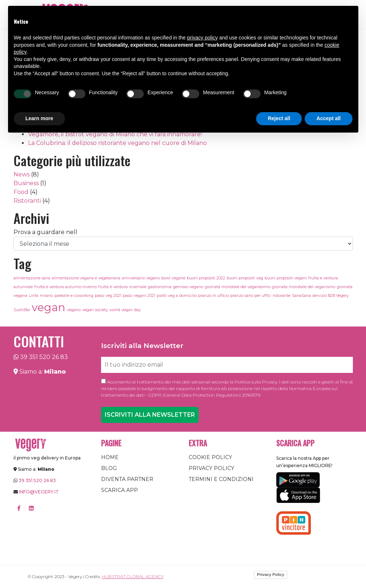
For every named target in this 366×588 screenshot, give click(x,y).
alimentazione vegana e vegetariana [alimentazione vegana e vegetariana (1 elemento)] (86, 278)
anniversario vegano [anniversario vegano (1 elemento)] (141, 278)
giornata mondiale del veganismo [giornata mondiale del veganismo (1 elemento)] (304, 287)
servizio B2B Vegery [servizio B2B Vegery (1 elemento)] (331, 296)
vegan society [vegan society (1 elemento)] (95, 310)
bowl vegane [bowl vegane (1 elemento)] (173, 278)
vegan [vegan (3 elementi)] (49, 307)
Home (110, 457)
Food (21, 192)
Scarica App (120, 490)
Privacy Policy (211, 468)
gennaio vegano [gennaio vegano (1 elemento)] (188, 287)
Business (26, 183)
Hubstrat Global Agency (133, 576)
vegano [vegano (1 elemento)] (74, 310)
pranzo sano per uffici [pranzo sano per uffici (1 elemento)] (251, 296)
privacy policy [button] (203, 38)
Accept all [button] (328, 118)
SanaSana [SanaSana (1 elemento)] (301, 296)
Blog (109, 468)
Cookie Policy (210, 457)
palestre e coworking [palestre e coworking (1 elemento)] (74, 296)
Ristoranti (27, 201)
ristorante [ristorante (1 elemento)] (282, 296)
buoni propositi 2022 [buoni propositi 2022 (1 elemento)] (206, 278)
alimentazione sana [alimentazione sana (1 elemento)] (32, 278)
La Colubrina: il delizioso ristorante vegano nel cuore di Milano (117, 143)
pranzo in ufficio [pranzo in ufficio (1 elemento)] (213, 296)
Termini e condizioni (221, 479)
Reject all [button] (279, 118)
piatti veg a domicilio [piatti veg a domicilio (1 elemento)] (177, 296)
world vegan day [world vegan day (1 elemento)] (125, 310)
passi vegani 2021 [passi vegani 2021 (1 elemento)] (139, 296)
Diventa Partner (127, 479)
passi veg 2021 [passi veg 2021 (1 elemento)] (108, 296)
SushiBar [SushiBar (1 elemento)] (22, 310)
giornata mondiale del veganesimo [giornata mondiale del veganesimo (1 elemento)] (238, 287)
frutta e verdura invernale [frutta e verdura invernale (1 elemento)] (122, 287)
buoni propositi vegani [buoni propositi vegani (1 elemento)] (286, 278)
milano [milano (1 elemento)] (46, 296)
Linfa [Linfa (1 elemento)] (34, 296)
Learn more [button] (39, 118)
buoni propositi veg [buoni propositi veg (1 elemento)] (245, 278)
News (22, 174)
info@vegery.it (39, 492)
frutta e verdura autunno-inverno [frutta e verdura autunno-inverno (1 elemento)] (66, 287)
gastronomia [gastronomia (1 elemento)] (160, 287)
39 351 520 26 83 (44, 357)
